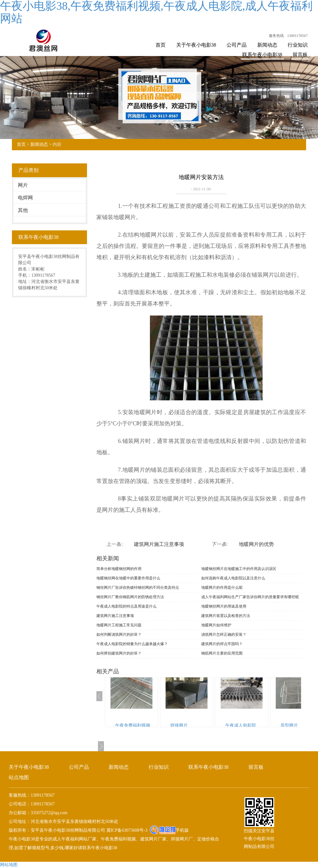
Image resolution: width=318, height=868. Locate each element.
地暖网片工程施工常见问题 (119, 625)
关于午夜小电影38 (196, 45)
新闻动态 (267, 45)
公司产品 (237, 45)
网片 (23, 185)
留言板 (300, 55)
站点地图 (19, 777)
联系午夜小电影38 (262, 55)
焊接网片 (179, 725)
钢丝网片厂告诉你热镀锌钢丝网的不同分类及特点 (138, 588)
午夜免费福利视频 (133, 725)
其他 (23, 210)
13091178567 (297, 36)
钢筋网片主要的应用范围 (222, 653)
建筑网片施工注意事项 (159, 544)
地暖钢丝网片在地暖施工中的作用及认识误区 (239, 569)
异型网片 (289, 725)
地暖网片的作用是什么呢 (222, 588)
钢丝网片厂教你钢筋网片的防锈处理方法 (130, 597)
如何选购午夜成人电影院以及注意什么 (233, 578)
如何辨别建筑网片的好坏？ (119, 653)
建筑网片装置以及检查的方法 (226, 616)
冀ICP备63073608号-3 (126, 830)
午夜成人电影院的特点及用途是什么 (126, 606)
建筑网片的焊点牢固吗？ (222, 644)
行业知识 (298, 45)
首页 (161, 45)
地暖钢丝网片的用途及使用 (224, 606)
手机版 (182, 830)
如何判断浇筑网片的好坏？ (119, 634)
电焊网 (25, 198)
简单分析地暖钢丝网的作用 (119, 569)
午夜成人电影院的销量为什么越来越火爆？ (132, 644)
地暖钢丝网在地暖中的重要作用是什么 (128, 578)
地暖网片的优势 (256, 544)
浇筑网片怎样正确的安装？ (224, 634)
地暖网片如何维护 (216, 625)
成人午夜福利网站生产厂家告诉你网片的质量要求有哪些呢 (250, 597)
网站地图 (9, 865)
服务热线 (276, 36)
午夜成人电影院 (241, 725)
